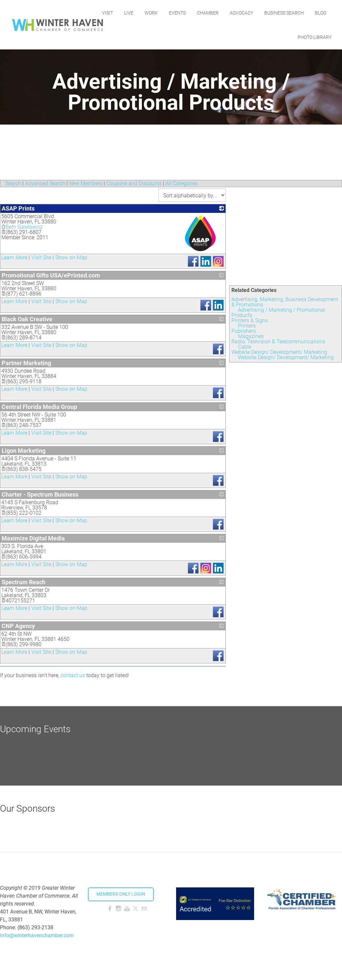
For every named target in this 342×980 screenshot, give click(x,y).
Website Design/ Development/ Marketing (279, 352)
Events (200, 12)
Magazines (251, 336)
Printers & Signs (250, 320)
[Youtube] (127, 909)
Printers (247, 326)
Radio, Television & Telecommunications (278, 342)
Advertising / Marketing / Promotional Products (278, 313)
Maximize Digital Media (33, 538)
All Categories (182, 183)
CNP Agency (18, 626)
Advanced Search (45, 183)
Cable (245, 347)
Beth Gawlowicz (22, 227)
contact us (73, 675)
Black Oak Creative (27, 319)
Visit (130, 12)
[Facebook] (110, 909)
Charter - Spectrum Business (40, 494)
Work (174, 12)
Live (151, 12)
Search (13, 183)
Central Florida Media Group (39, 407)
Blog (281, 37)
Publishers (244, 331)
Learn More (14, 258)
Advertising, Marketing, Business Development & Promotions (285, 302)
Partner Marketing (26, 363)
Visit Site (41, 258)
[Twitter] (136, 909)
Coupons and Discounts (134, 183)
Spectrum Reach (24, 582)
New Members (86, 183)
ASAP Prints (18, 208)
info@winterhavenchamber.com (37, 935)
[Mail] (144, 909)
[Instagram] (118, 909)
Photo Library (315, 37)
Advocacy (264, 12)
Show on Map (71, 258)
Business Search (307, 12)
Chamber (230, 12)
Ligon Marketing (24, 451)
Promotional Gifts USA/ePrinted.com (51, 275)
